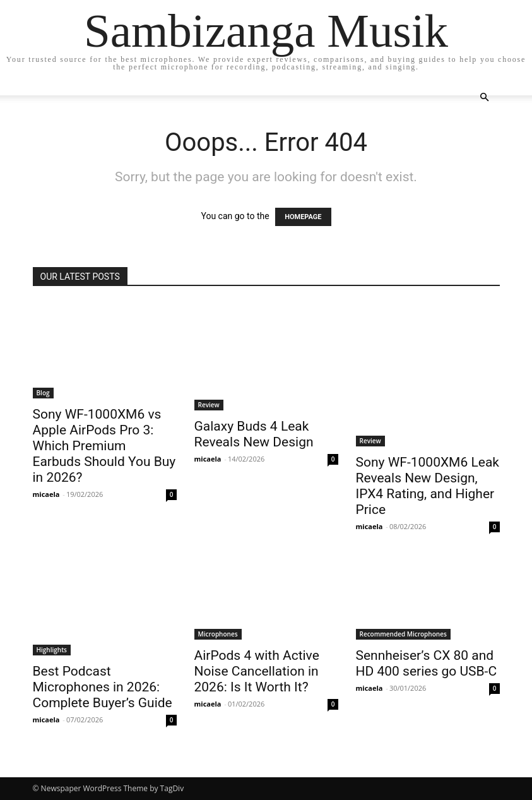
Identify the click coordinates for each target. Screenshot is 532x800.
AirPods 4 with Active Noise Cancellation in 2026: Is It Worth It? (257, 671)
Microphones (218, 634)
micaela (46, 494)
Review (209, 405)
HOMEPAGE (303, 217)
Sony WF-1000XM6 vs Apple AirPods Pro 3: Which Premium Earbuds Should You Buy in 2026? (104, 446)
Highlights (52, 650)
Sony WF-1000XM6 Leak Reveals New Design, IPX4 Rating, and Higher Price (428, 486)
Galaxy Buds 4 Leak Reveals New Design (254, 434)
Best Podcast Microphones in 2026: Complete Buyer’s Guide (103, 687)
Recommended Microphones (403, 634)
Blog (43, 393)
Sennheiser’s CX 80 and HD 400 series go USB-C (427, 663)
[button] (485, 98)
